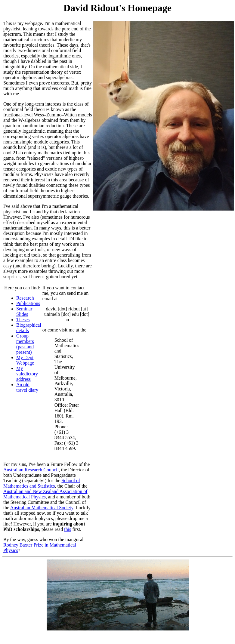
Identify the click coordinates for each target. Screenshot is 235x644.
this (68, 529)
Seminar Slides (24, 311)
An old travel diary (27, 387)
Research (25, 298)
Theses (23, 320)
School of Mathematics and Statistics (42, 483)
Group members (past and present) (25, 344)
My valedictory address (27, 374)
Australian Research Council (31, 470)
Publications (28, 303)
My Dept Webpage (25, 360)
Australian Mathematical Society (42, 508)
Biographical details (29, 328)
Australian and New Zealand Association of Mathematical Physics (45, 494)
